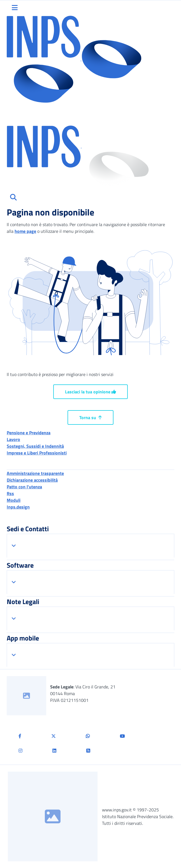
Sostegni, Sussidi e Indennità (35, 446)
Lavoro (13, 439)
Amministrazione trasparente (35, 473)
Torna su (90, 417)
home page (25, 231)
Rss (10, 493)
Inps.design (18, 507)
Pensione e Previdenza (29, 433)
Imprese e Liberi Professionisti (37, 453)
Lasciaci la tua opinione (90, 392)
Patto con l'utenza (24, 487)
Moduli (14, 500)
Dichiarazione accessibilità (32, 480)
